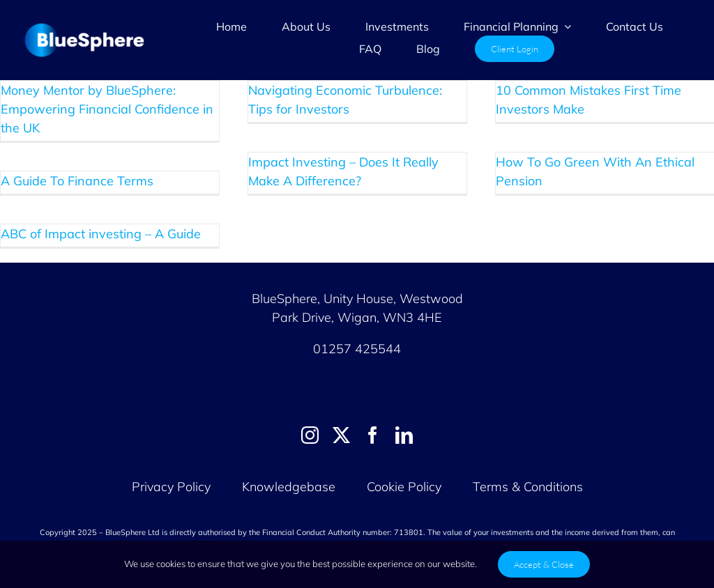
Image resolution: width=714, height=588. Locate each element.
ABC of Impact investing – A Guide (101, 234)
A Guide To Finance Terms (77, 181)
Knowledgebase (289, 487)
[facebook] (373, 435)
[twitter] (341, 435)
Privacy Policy (171, 487)
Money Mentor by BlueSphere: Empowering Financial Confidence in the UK (107, 109)
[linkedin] (404, 435)
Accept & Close (544, 564)
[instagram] (310, 435)
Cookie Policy (406, 487)
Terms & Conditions (528, 487)
